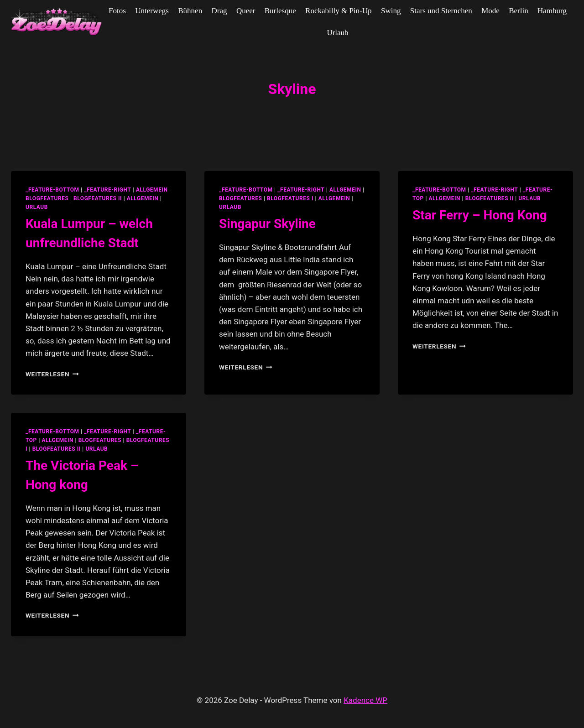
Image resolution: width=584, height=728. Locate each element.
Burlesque (280, 11)
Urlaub (337, 33)
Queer (246, 11)
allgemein (152, 190)
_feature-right (107, 190)
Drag (219, 11)
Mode (490, 11)
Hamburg (552, 11)
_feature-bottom (52, 190)
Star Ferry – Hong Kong (480, 215)
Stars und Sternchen (441, 11)
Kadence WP (365, 700)
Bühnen (190, 11)
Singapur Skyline (267, 224)
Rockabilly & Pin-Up (338, 11)
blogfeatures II (98, 198)
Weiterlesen (52, 374)
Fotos (117, 11)
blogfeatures (47, 198)
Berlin (519, 11)
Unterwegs (152, 11)
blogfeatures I (290, 198)
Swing (391, 11)
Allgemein (143, 198)
